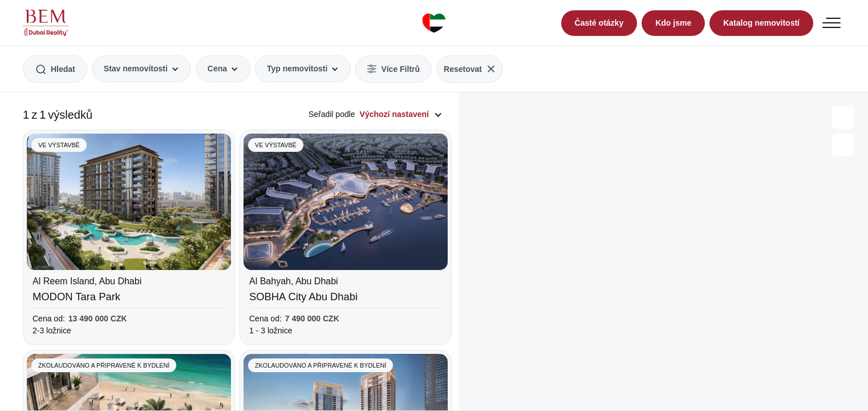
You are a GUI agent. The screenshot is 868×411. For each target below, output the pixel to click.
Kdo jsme (673, 23)
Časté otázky (599, 23)
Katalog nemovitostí (761, 23)
